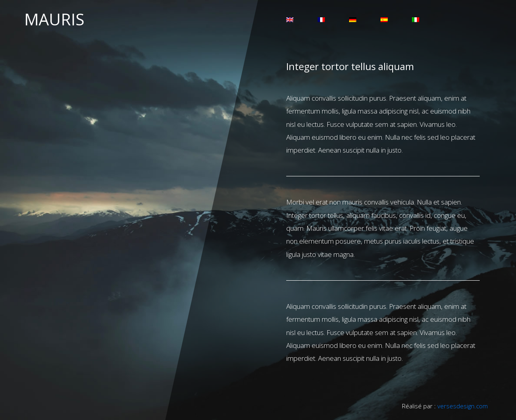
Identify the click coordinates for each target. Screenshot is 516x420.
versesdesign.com (463, 406)
